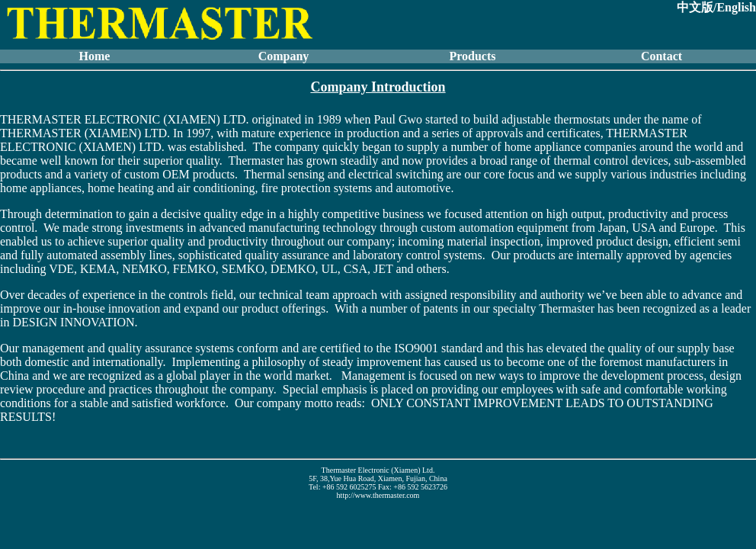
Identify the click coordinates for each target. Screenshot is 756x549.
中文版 (695, 7)
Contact (661, 56)
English (736, 7)
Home (95, 56)
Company (284, 56)
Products (472, 56)
